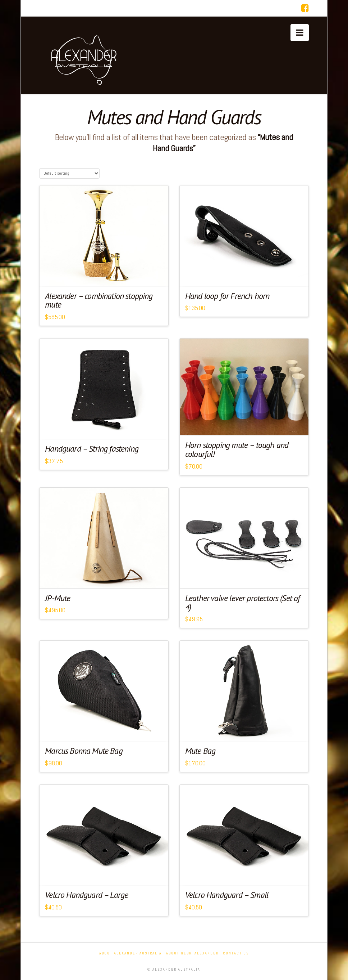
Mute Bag (200, 751)
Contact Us (236, 953)
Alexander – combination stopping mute (99, 300)
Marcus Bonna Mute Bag (84, 751)
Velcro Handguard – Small (227, 895)
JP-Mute (58, 598)
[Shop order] (69, 173)
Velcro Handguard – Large (86, 895)
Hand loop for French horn (227, 296)
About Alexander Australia (130, 953)
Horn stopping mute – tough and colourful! (237, 449)
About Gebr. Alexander (192, 953)
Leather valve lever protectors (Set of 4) (242, 603)
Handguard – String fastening (92, 449)
